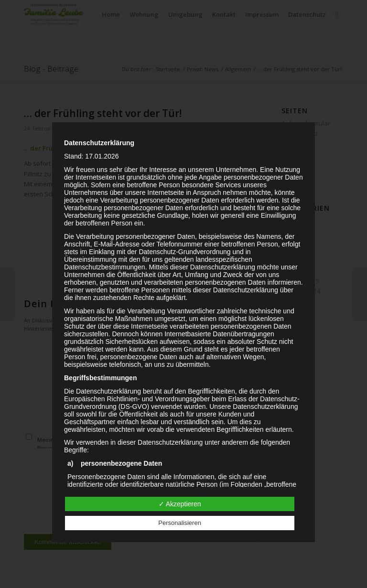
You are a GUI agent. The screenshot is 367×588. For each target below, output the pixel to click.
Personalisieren (180, 523)
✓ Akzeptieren (180, 504)
